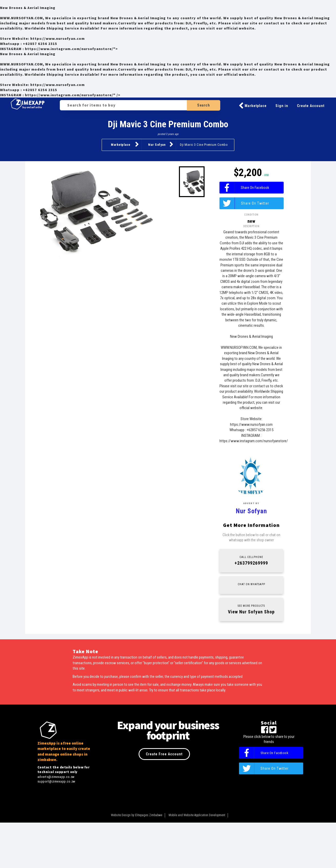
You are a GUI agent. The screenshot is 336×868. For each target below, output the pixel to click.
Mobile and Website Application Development (197, 861)
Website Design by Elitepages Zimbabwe (137, 861)
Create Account (311, 106)
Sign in (282, 106)
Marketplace (253, 106)
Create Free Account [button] (164, 799)
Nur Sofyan (161, 144)
